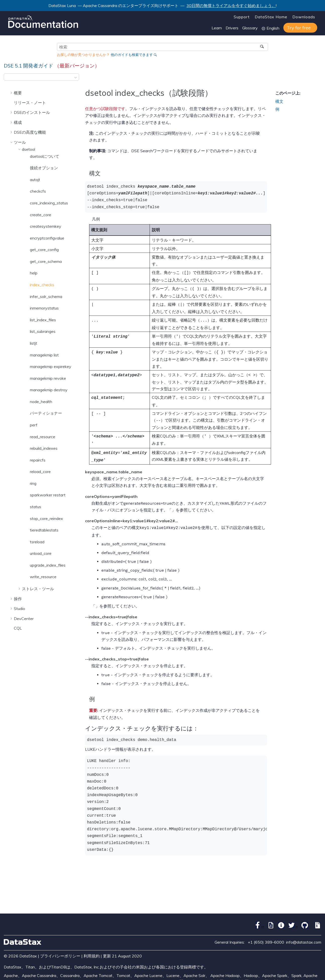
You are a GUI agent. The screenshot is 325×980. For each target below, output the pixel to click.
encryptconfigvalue (47, 238)
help (34, 273)
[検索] (263, 47)
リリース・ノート (30, 103)
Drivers (232, 28)
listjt (34, 343)
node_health (41, 402)
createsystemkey (46, 226)
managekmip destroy (49, 390)
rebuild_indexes (44, 448)
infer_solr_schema (46, 296)
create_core (41, 215)
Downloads (304, 17)
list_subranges (43, 331)
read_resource (43, 437)
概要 (18, 93)
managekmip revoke (48, 378)
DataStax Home (271, 17)
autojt (35, 180)
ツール (20, 142)
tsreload (37, 542)
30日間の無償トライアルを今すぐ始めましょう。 (231, 6)
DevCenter (24, 619)
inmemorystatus (44, 308)
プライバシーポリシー (60, 949)
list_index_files (43, 320)
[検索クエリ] (163, 47)
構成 (18, 122)
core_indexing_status (49, 203)
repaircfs (38, 460)
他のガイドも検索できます (132, 55)
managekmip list (44, 355)
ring (33, 483)
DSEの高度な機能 (30, 132)
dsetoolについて (45, 156)
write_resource (43, 577)
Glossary (250, 28)
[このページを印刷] (318, 79)
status (36, 507)
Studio (19, 609)
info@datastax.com (304, 935)
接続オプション (44, 168)
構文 (279, 101)
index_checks (42, 285)
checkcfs (38, 191)
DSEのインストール (32, 112)
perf (34, 425)
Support (242, 17)
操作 (18, 599)
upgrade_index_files (48, 565)
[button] (12, 93)
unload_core (41, 553)
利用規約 (92, 949)
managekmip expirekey (51, 366)
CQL (18, 628)
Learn (217, 28)
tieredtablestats (44, 530)
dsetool (28, 149)
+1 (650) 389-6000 (266, 935)
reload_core (40, 472)
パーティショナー (46, 413)
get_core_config (44, 250)
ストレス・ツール (38, 589)
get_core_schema (46, 261)
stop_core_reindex (46, 518)
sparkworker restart (48, 495)
